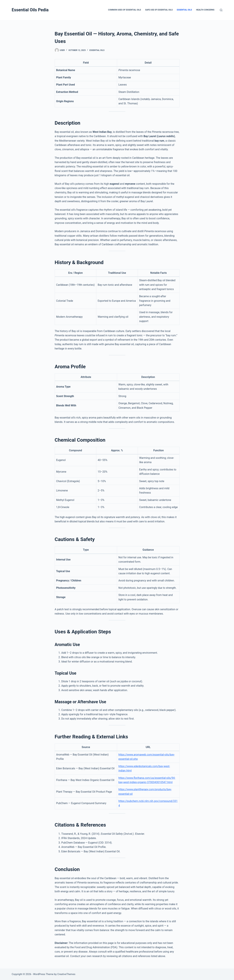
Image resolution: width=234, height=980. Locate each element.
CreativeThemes (66, 974)
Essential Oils (184, 10)
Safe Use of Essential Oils (159, 10)
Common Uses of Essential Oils (125, 10)
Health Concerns (205, 10)
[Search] (221, 10)
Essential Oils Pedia (30, 10)
